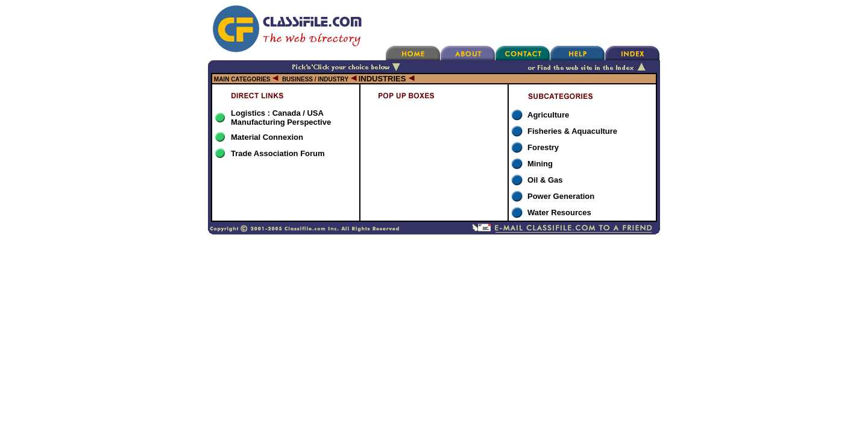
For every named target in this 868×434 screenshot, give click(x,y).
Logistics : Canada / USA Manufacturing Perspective (281, 118)
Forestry (543, 147)
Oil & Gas (545, 180)
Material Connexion (267, 137)
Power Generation (561, 196)
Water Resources (559, 212)
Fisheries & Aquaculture (572, 131)
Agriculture (548, 115)
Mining (540, 164)
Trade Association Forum (278, 153)
